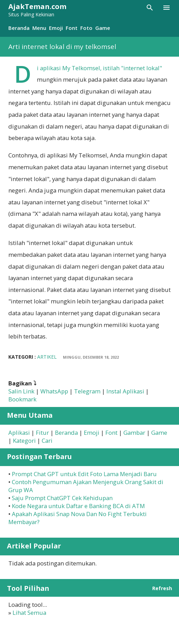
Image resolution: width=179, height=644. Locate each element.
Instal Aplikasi (125, 391)
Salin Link (21, 391)
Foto (86, 28)
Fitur (42, 433)
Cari (47, 441)
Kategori (24, 441)
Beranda (19, 28)
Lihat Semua (29, 613)
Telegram (87, 391)
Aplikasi (19, 433)
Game (103, 28)
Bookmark (22, 399)
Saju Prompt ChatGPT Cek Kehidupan (62, 498)
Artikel (47, 357)
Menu (39, 28)
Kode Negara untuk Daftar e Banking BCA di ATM (78, 506)
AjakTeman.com (37, 6)
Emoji (56, 28)
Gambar (134, 433)
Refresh (162, 588)
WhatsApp (54, 391)
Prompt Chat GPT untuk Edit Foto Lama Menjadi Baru (84, 474)
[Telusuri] (150, 8)
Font (72, 28)
